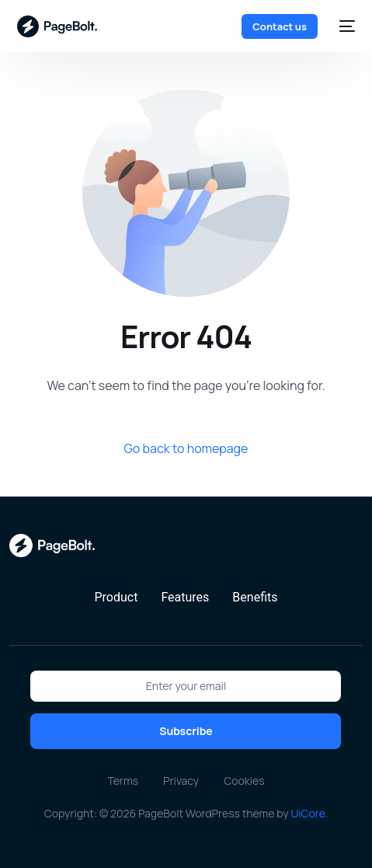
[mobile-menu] (344, 26)
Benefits (255, 597)
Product (116, 597)
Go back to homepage (186, 448)
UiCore (308, 813)
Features (185, 597)
